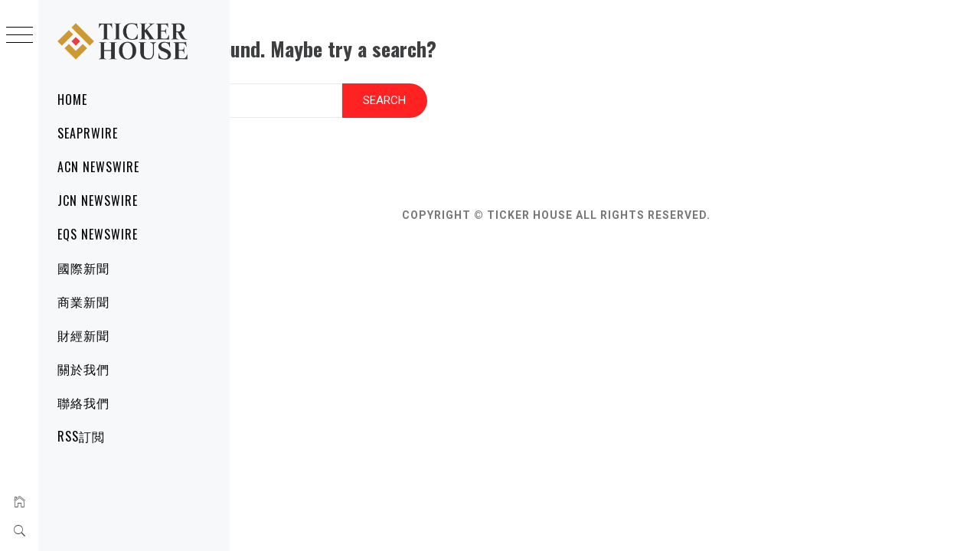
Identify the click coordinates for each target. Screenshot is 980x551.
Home (72, 99)
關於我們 (83, 369)
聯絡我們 (83, 403)
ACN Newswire (98, 167)
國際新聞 (83, 268)
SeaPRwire (88, 133)
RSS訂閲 (81, 436)
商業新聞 (83, 302)
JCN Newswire (98, 201)
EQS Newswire (98, 234)
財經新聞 (83, 335)
